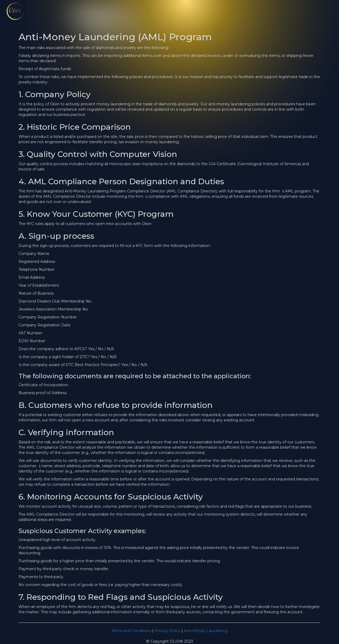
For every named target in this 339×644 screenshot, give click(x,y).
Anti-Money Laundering (206, 631)
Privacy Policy (168, 631)
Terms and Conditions (131, 631)
